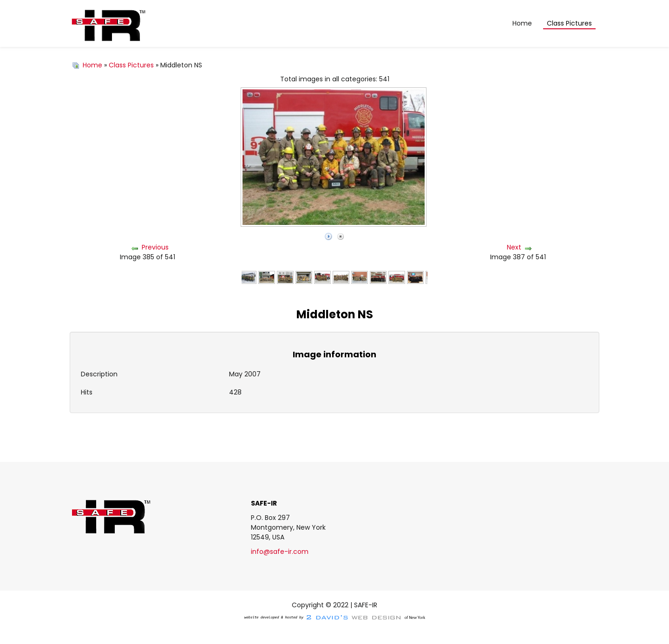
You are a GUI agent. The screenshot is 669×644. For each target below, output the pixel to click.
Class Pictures (131, 65)
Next (514, 247)
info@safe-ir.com (280, 552)
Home (92, 65)
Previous (155, 247)
